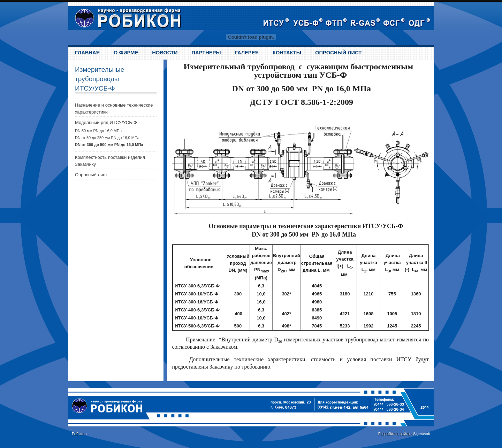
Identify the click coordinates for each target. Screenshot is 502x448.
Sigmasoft (422, 434)
